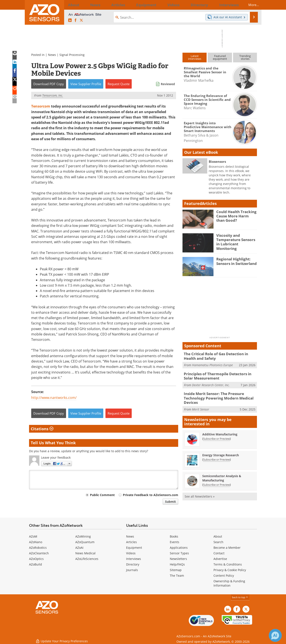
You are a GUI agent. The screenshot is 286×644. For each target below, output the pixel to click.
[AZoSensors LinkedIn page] (70, 20)
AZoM (33, 536)
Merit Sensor (201, 406)
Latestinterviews (195, 57)
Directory (133, 564)
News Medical (85, 553)
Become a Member (227, 548)
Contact (219, 553)
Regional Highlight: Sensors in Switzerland (235, 261)
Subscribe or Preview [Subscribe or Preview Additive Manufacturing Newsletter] (216, 435)
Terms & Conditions (228, 564)
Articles (131, 542)
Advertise (220, 559)
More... (250, 5)
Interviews (134, 559)
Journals (132, 570)
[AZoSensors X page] (81, 20)
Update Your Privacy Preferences (62, 639)
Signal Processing (72, 55)
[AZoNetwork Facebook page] (76, 20)
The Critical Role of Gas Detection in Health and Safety (219, 356)
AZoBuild (36, 564)
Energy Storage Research (221, 452)
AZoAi (79, 548)
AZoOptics (36, 559)
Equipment (134, 548)
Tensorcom (41, 106)
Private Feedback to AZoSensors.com (151, 495)
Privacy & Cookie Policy (230, 570)
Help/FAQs (177, 564)
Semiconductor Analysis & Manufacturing (222, 475)
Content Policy (224, 576)
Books (174, 536)
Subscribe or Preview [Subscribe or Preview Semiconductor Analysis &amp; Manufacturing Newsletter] (216, 481)
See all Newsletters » (200, 493)
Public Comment (102, 495)
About (218, 536)
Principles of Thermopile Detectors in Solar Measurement (219, 375)
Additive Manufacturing (220, 431)
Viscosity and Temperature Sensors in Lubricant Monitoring (236, 239)
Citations (42, 429)
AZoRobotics (38, 548)
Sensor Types (179, 553)
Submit (170, 502)
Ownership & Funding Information (229, 583)
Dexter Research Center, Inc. (211, 383)
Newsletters (178, 559)
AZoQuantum (85, 542)
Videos (131, 553)
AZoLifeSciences (87, 559)
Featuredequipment (220, 57)
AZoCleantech (39, 553)
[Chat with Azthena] (275, 635)
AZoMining (83, 536)
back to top (240, 597)
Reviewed (168, 84)
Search (218, 542)
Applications (179, 548)
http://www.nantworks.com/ (54, 398)
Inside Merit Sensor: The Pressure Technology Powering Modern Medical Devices (215, 396)
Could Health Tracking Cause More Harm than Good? (235, 215)
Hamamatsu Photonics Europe (212, 364)
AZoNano (36, 542)
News (52, 55)
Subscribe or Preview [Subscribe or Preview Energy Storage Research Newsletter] (216, 456)
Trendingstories (245, 57)
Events (175, 542)
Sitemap (176, 570)
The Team (177, 576)
